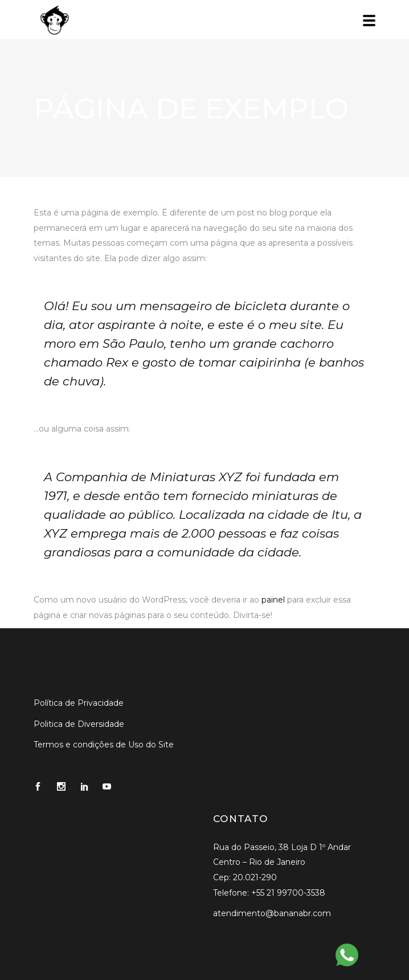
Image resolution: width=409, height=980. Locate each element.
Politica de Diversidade (79, 724)
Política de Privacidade (79, 703)
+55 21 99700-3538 (288, 893)
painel (273, 600)
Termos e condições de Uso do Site (104, 745)
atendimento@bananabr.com (272, 913)
